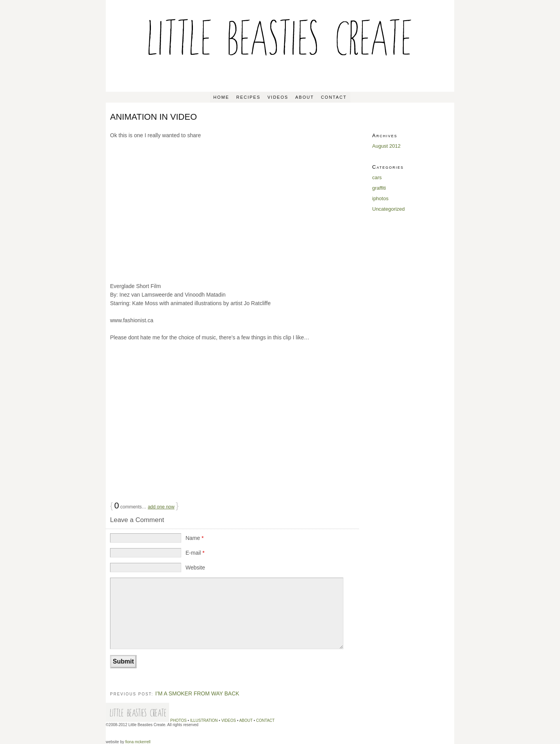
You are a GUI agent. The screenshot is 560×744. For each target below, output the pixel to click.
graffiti (379, 188)
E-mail (195, 553)
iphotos (380, 198)
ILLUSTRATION (204, 720)
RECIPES (248, 97)
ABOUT (304, 97)
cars (377, 177)
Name (195, 538)
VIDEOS (278, 97)
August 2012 (386, 146)
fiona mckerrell (138, 742)
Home (221, 97)
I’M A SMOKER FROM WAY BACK (197, 693)
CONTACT (334, 97)
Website (195, 568)
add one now (161, 507)
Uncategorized (388, 209)
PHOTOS (178, 720)
